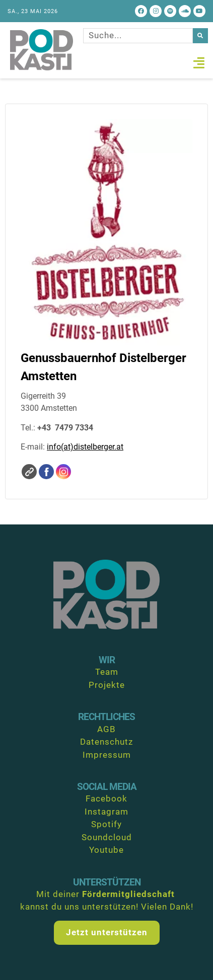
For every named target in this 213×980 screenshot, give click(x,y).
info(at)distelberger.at (85, 447)
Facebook (46, 472)
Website (29, 472)
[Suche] (200, 36)
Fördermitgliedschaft (128, 894)
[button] (199, 63)
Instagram (63, 472)
